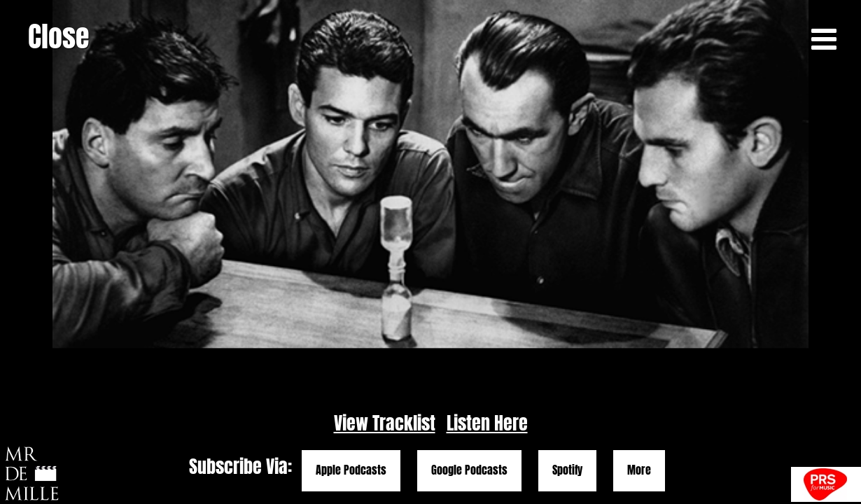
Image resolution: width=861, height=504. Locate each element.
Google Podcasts (469, 470)
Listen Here (487, 423)
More (639, 470)
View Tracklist (385, 423)
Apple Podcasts (351, 470)
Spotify (567, 470)
